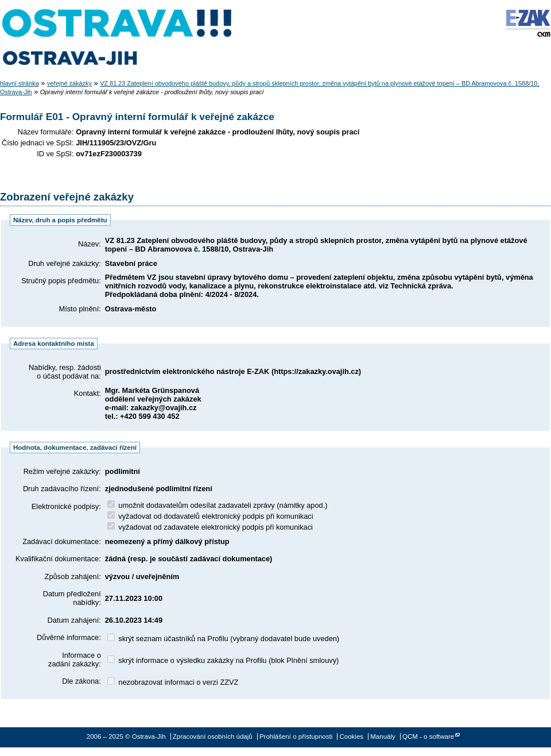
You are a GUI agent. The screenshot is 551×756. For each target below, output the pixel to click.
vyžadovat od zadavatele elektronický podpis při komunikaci (210, 527)
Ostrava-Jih (118, 37)
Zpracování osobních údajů (213, 736)
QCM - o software (428, 736)
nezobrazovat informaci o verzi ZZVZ (173, 682)
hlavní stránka (20, 83)
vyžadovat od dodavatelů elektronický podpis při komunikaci (210, 516)
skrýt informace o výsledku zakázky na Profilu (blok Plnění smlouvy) (223, 660)
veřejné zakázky (69, 83)
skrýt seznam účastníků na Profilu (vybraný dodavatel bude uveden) (223, 639)
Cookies (351, 736)
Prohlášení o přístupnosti (296, 736)
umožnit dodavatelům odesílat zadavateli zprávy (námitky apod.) (218, 505)
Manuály (383, 736)
